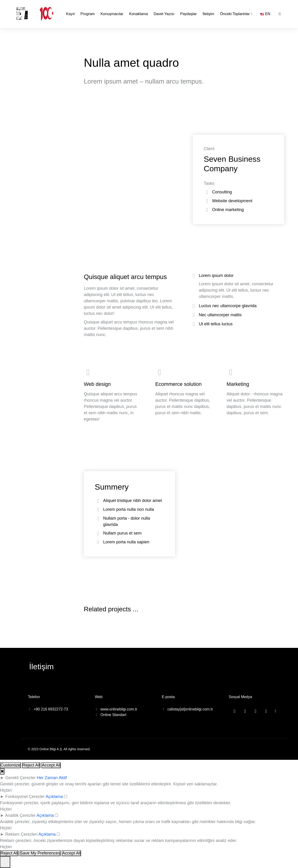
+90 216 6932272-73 (51, 709)
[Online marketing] (207, 210)
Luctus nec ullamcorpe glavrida (228, 306)
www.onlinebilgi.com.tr (119, 709)
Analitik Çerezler (20, 815)
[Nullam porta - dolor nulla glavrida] (98, 518)
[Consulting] (207, 192)
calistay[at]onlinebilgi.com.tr (190, 709)
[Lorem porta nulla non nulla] (98, 510)
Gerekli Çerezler (20, 778)
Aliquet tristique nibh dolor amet (132, 501)
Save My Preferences (40, 853)
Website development (232, 201)
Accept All (51, 765)
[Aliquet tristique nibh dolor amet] (98, 501)
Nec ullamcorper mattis (220, 315)
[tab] (237, 276)
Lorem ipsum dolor (216, 276)
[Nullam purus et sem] (98, 533)
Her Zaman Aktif (52, 778)
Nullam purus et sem (122, 533)
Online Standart (113, 715)
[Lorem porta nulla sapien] (98, 542)
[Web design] (113, 395)
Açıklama (54, 797)
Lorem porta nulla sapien (126, 542)
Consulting (222, 192)
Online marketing (228, 210)
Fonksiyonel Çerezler (25, 797)
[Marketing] (255, 395)
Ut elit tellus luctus (216, 324)
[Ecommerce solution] (184, 395)
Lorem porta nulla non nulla (129, 509)
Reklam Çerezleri (21, 834)
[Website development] (207, 201)
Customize (10, 765)
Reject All (31, 765)
